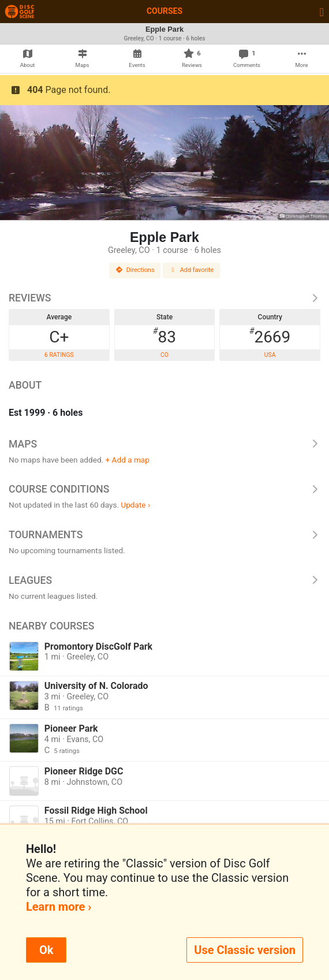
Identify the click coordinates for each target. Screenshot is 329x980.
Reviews (164, 298)
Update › (135, 505)
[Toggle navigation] (322, 12)
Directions (135, 270)
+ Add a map (128, 460)
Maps (164, 444)
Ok (46, 950)
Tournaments (164, 535)
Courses (164, 11)
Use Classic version (245, 950)
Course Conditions (164, 489)
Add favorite (192, 270)
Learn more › (59, 907)
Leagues (164, 580)
